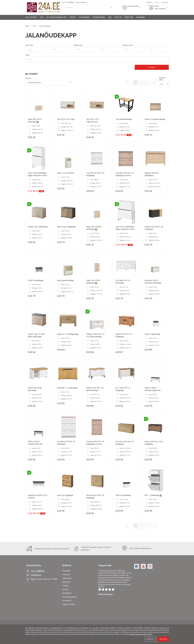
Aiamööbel (141, 17)
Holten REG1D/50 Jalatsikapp (35, 389)
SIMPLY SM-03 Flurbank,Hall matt (35, 443)
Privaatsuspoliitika (70, 597)
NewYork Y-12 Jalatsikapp (67, 388)
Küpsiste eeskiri (69, 604)
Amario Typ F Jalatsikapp (38, 227)
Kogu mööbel (31, 17)
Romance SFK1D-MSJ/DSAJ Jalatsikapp (153, 282)
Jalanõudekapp (45, 26)
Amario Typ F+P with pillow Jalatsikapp (36, 335)
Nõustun (163, 639)
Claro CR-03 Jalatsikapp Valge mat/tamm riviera (125, 228)
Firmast (65, 589)
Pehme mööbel (99, 17)
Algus (27, 26)
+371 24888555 (69, 2)
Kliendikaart (67, 593)
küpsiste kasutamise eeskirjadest (141, 634)
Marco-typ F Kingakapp (66, 227)
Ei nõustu (150, 639)
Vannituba (129, 17)
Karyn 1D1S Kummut (65, 173)
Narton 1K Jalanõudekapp (155, 119)
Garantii (65, 586)
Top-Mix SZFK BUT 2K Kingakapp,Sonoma (124, 174)
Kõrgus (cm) (78, 45)
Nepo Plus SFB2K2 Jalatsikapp (94, 228)
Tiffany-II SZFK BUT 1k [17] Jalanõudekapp (95, 335)
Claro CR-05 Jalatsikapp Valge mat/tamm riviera (37, 174)
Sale (42, 17)
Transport (66, 574)
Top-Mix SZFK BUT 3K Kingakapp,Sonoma (95, 443)
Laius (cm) (29, 45)
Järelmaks (66, 582)
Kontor (118, 17)
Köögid (72, 17)
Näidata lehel (162, 79)
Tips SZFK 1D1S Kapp (66, 119)
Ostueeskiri (67, 601)
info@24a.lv (83, 2)
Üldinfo (150, 2)
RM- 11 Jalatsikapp (152, 495)
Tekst (27, 55)
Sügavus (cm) (127, 45)
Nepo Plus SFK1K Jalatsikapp (35, 120)
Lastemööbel (84, 17)
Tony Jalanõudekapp (124, 119)
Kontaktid (66, 571)
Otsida (152, 67)
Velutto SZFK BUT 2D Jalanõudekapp (95, 389)
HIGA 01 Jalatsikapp (152, 334)
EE (157, 2)
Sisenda (164, 2)
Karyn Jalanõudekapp (65, 280)
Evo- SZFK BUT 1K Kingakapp (123, 389)
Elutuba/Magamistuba (57, 17)
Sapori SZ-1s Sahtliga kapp (68, 334)
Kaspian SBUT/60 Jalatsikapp (152, 174)
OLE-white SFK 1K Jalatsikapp (123, 282)
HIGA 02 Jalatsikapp (123, 495)
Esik (110, 17)
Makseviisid (67, 578)
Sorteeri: (28, 78)
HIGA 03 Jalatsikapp (36, 280)
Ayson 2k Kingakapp (65, 495)
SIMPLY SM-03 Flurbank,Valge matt (153, 389)
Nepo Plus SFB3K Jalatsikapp (93, 282)
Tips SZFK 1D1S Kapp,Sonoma (93, 120)
